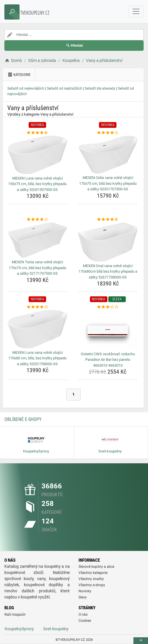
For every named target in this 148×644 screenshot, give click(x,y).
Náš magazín (15, 615)
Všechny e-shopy (92, 585)
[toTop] (141, 641)
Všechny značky (91, 579)
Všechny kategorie (93, 573)
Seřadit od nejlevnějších (26, 88)
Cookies (85, 621)
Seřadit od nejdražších (65, 88)
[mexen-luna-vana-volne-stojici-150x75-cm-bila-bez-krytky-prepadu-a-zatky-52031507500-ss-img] (37, 155)
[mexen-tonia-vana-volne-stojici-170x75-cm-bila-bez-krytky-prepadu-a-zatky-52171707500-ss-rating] (37, 220)
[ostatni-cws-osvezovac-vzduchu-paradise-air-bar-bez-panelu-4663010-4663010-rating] (108, 307)
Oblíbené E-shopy (23, 419)
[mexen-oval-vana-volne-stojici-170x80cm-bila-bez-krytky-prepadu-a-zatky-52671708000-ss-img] (108, 242)
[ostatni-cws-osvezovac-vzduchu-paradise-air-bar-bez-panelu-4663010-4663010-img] (108, 330)
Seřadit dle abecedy (100, 88)
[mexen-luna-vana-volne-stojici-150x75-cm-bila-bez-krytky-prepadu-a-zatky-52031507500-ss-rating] (37, 133)
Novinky (85, 591)
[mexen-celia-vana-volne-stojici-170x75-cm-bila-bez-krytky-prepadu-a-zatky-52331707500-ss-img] (108, 155)
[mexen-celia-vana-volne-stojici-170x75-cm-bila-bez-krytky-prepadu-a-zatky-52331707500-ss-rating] (108, 133)
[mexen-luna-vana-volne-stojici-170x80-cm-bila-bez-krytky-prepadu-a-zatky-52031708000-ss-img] (37, 329)
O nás (83, 615)
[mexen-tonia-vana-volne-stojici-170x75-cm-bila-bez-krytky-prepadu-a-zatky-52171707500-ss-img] (37, 240)
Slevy (83, 597)
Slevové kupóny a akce (96, 567)
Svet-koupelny (56, 629)
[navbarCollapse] (136, 12)
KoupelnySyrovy (19, 629)
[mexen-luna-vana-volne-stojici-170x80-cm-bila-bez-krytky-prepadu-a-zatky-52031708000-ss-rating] (37, 307)
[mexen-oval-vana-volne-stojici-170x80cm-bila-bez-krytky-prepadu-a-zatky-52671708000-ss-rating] (108, 220)
